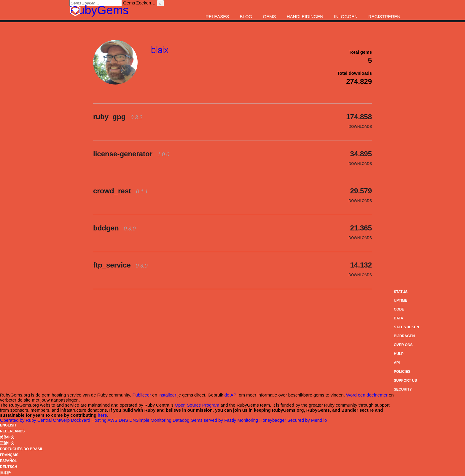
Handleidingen (305, 16)
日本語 (5, 473)
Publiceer (142, 395)
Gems (269, 16)
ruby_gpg (118, 117)
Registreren (384, 16)
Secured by (307, 420)
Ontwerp (72, 420)
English (8, 425)
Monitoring (171, 420)
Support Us (405, 381)
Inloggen (346, 16)
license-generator (131, 154)
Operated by (26, 420)
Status (401, 292)
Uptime (400, 300)
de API (231, 395)
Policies (402, 372)
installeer (167, 395)
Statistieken (406, 327)
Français (9, 455)
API (397, 363)
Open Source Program (197, 405)
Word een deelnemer (367, 395)
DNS (135, 420)
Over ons (403, 345)
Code (399, 309)
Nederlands (12, 431)
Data (399, 318)
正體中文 (7, 443)
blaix (160, 50)
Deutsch (9, 467)
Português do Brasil (22, 449)
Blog (246, 16)
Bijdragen (404, 336)
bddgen (114, 228)
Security (403, 389)
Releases (217, 16)
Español (8, 461)
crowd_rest (121, 191)
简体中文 (7, 437)
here (102, 415)
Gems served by (214, 420)
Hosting (105, 420)
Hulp (399, 354)
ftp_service (120, 265)
